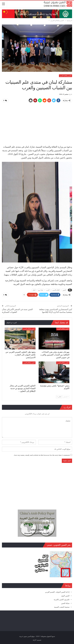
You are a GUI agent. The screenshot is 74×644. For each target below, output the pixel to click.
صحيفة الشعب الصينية (62, 607)
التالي (59, 397)
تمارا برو (41, 290)
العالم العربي (56, 290)
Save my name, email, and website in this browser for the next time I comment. (42, 455)
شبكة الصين (65, 603)
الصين (64, 290)
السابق (66, 397)
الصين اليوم (65, 596)
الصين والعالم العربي (66, 76)
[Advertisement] (37, 123)
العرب (48, 290)
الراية (34, 640)
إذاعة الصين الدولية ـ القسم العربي (57, 592)
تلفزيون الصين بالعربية (62, 599)
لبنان (34, 290)
